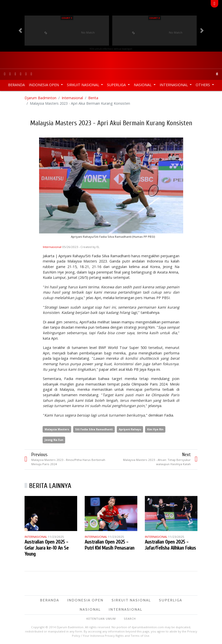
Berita (93, 98)
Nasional (143, 85)
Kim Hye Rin (155, 429)
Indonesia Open (44, 85)
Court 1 (67, 18)
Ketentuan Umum (101, 619)
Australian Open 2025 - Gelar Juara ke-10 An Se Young (47, 548)
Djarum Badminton (40, 98)
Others (203, 85)
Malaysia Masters (57, 429)
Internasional (174, 85)
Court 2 (154, 18)
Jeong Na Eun (54, 440)
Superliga (117, 85)
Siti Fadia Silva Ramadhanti (94, 429)
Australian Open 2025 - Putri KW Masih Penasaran (109, 545)
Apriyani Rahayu (130, 429)
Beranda (16, 85)
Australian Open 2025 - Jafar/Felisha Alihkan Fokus (170, 545)
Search (130, 619)
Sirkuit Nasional (84, 85)
